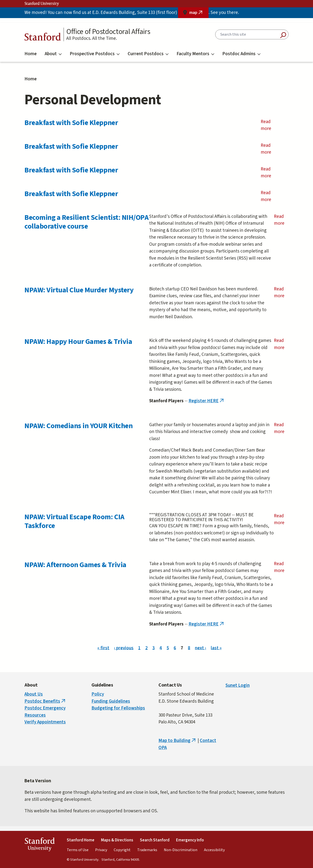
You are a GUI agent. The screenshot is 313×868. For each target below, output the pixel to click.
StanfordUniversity (39, 845)
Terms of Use (78, 850)
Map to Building (178, 741)
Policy (98, 694)
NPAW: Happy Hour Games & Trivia (78, 342)
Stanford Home (81, 840)
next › (201, 648)
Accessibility (214, 850)
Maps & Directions (117, 840)
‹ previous (124, 648)
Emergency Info (190, 840)
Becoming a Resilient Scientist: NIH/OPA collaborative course (86, 222)
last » (216, 648)
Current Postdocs (148, 54)
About (53, 54)
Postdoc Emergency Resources (45, 712)
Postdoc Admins (241, 54)
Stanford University (42, 4)
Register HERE (207, 401)
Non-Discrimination (181, 850)
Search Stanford (155, 840)
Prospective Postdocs (95, 54)
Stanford (43, 38)
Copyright (122, 850)
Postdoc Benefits (45, 701)
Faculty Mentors (195, 54)
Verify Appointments (45, 722)
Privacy (101, 850)
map (199, 14)
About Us (34, 694)
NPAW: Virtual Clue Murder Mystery (79, 290)
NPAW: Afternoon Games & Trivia (75, 565)
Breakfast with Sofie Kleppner (71, 123)
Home (31, 54)
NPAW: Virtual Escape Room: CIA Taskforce (74, 521)
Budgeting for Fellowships (118, 708)
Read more (273, 125)
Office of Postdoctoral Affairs (108, 32)
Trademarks (147, 850)
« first (103, 648)
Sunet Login (238, 685)
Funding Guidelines (111, 701)
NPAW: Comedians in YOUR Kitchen (78, 426)
